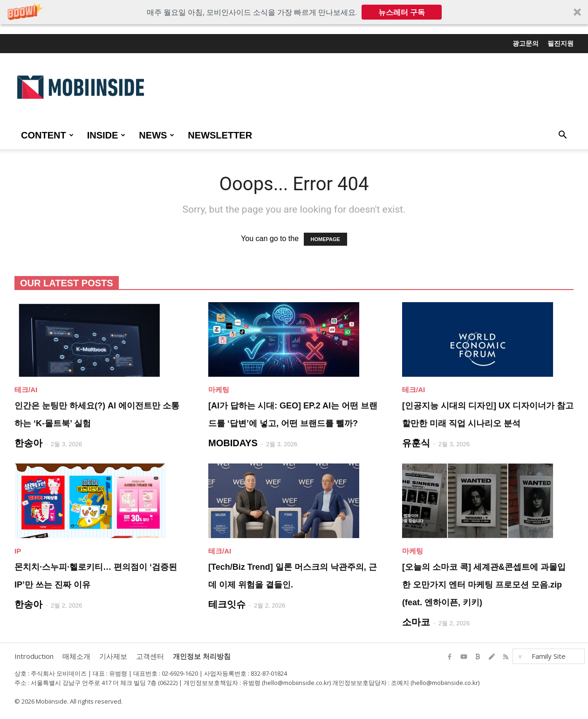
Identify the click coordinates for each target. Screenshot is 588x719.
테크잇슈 (227, 604)
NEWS (157, 135)
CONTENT (47, 135)
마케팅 (219, 390)
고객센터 (150, 656)
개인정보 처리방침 (202, 656)
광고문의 (526, 43)
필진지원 (561, 43)
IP (18, 551)
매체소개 (76, 656)
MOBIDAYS (233, 443)
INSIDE (106, 135)
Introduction (34, 656)
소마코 (416, 622)
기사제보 (113, 656)
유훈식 (416, 443)
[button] (294, 12)
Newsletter (220, 135)
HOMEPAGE (325, 239)
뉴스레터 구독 (402, 12)
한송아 (28, 443)
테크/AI (26, 390)
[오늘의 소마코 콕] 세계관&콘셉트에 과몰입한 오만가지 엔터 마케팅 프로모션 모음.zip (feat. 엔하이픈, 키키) (484, 585)
